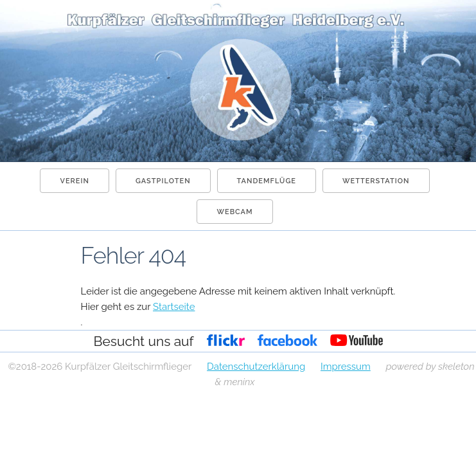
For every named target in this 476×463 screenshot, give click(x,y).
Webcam (234, 212)
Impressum (346, 367)
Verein (74, 181)
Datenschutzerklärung (256, 367)
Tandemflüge (267, 181)
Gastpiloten (163, 181)
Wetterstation (376, 181)
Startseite (174, 307)
